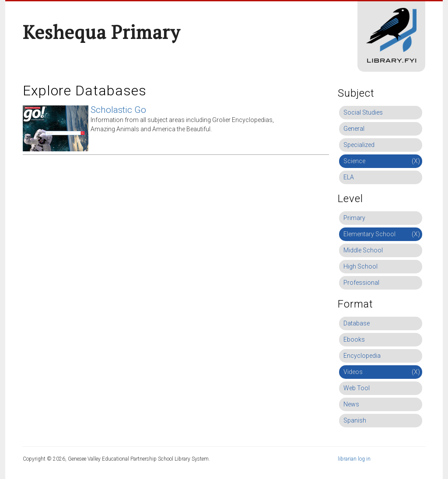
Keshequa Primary (101, 32)
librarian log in (354, 459)
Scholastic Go (118, 110)
